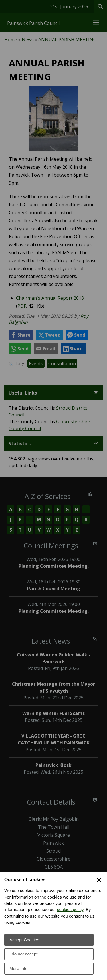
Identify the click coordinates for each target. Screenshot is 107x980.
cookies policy (70, 909)
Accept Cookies (24, 940)
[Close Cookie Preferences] (99, 880)
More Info (18, 968)
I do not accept (23, 954)
